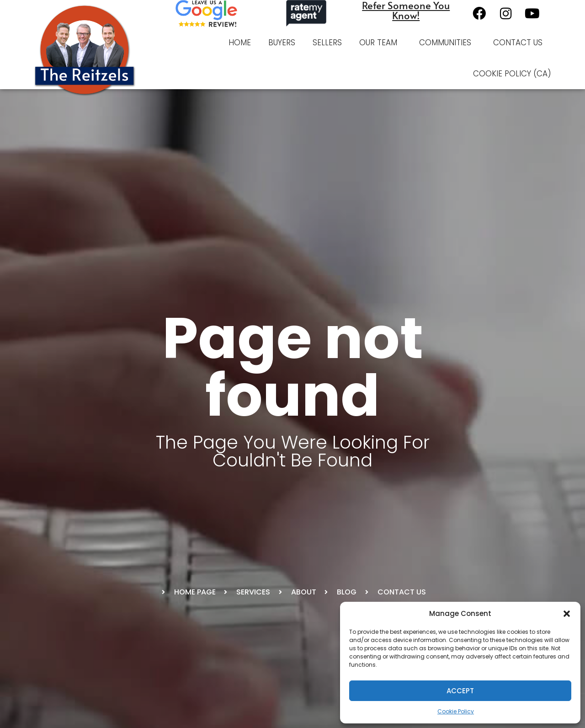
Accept (460, 691)
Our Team (380, 43)
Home (240, 43)
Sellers (327, 43)
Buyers (282, 43)
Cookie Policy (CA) (512, 74)
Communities (447, 43)
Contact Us (518, 43)
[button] (567, 614)
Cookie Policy (456, 711)
